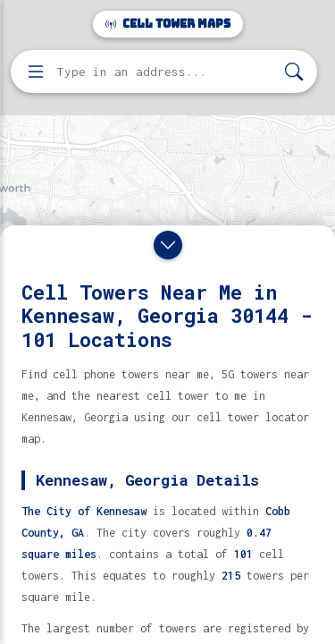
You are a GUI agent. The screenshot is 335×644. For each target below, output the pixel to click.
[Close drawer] (168, 245)
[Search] (294, 72)
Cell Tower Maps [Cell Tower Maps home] (168, 24)
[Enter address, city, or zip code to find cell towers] (166, 72)
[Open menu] (36, 72)
